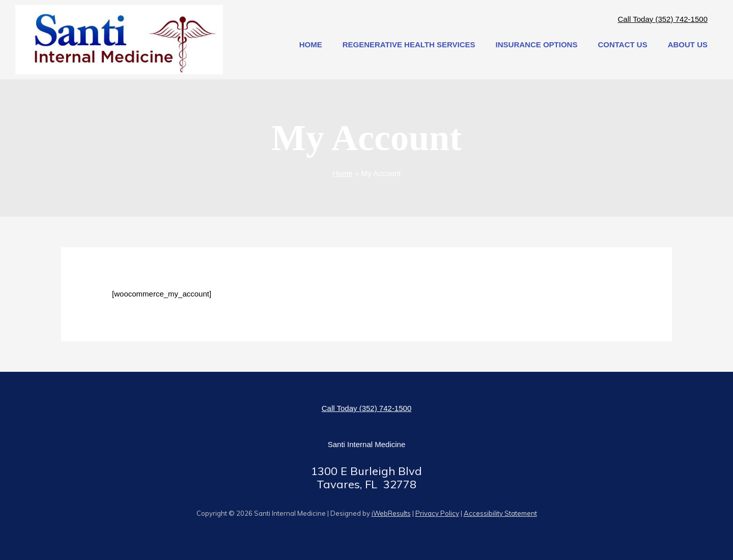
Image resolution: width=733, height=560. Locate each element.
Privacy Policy (437, 513)
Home (311, 45)
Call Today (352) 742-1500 (662, 19)
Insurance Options (537, 45)
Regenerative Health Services (409, 45)
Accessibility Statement (500, 513)
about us (688, 45)
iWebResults (391, 513)
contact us (622, 45)
